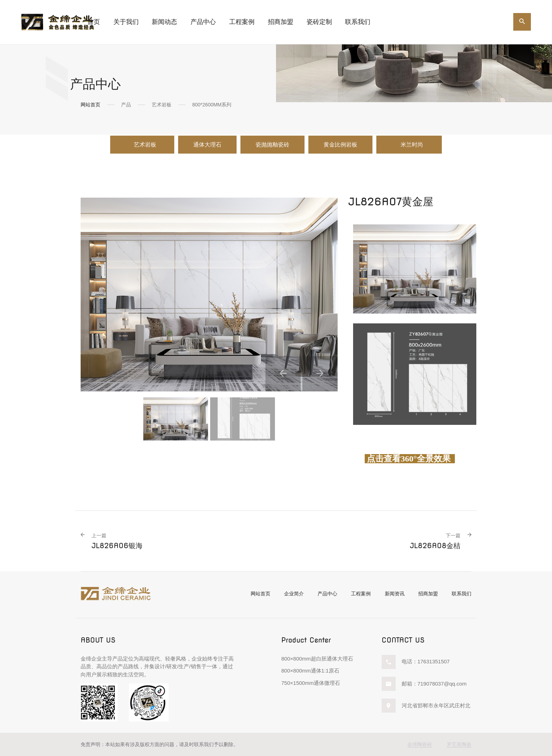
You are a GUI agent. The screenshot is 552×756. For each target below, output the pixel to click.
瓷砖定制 (319, 22)
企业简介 (294, 594)
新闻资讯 (395, 594)
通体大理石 (207, 145)
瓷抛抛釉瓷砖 (272, 145)
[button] (283, 374)
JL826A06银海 (117, 541)
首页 (94, 22)
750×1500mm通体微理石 (311, 683)
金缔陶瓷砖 (420, 744)
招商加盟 (281, 22)
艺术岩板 (145, 145)
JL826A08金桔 (435, 541)
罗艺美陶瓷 (459, 744)
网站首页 (90, 105)
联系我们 (358, 22)
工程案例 (242, 22)
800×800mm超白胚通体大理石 (317, 659)
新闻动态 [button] (164, 22)
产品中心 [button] (203, 22)
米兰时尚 (413, 145)
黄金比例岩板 (340, 145)
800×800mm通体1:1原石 (310, 671)
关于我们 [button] (126, 22)
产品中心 (327, 594)
